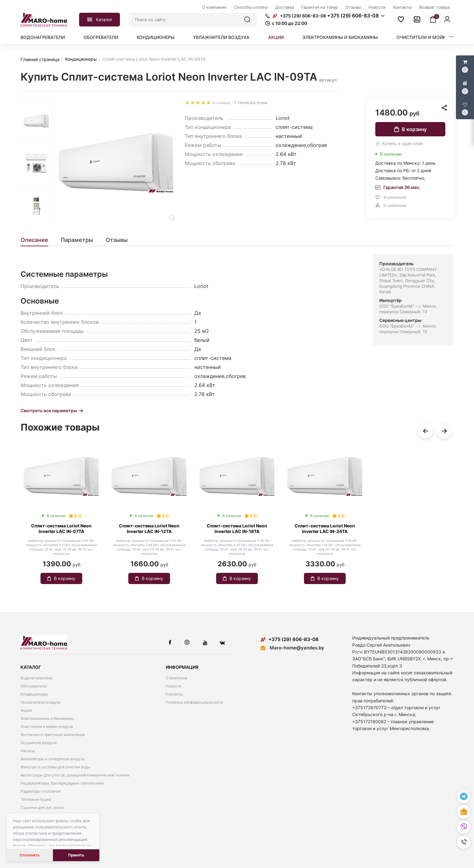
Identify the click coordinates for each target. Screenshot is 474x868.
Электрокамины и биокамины (340, 37)
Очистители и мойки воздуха (434, 37)
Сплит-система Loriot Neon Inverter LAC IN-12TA (149, 528)
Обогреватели (101, 37)
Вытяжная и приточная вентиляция (53, 735)
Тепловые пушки (36, 799)
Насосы (28, 751)
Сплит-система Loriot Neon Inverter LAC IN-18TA (237, 528)
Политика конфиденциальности (194, 702)
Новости (173, 686)
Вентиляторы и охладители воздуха (53, 759)
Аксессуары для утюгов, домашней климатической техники (75, 775)
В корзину (410, 129)
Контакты (174, 694)
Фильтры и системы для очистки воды (55, 767)
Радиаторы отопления (41, 791)
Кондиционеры (156, 37)
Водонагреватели (43, 37)
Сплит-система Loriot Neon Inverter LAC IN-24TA (325, 528)
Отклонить (30, 855)
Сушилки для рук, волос (43, 807)
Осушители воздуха (39, 743)
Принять (76, 855)
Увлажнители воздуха (221, 37)
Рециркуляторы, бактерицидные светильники (62, 783)
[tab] (38, 240)
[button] (464, 842)
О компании (176, 678)
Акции (276, 37)
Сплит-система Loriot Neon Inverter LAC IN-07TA (61, 528)
